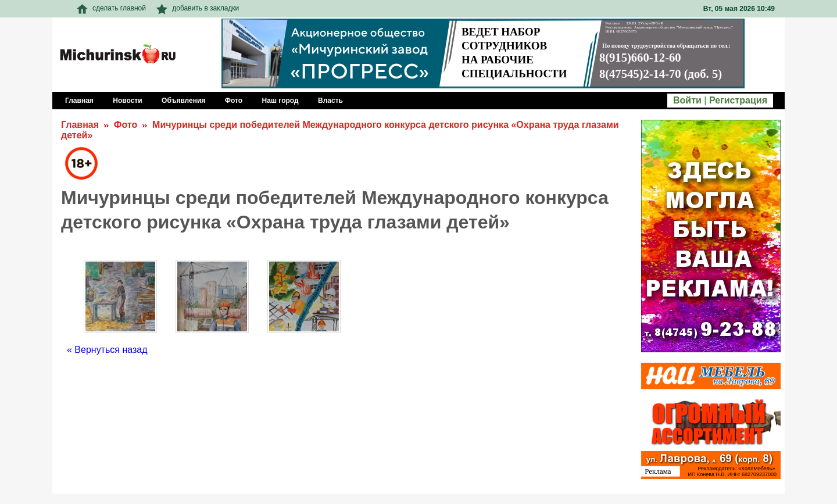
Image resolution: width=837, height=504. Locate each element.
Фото (126, 125)
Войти (687, 100)
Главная (80, 125)
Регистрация (738, 100)
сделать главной (111, 8)
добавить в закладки (198, 8)
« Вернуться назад (107, 350)
